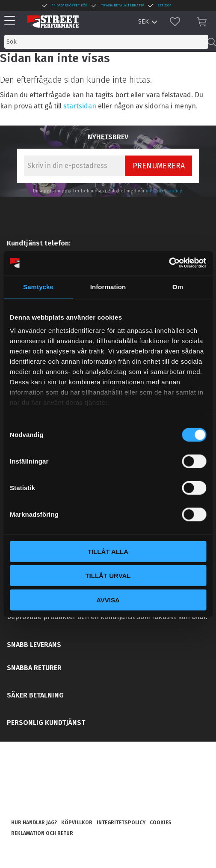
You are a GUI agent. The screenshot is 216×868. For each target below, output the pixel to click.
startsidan (80, 106)
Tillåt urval (108, 576)
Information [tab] (108, 286)
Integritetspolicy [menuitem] (121, 823)
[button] (12, 21)
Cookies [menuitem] (161, 823)
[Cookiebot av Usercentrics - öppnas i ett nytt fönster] (169, 263)
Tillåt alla (108, 551)
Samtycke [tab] (38, 286)
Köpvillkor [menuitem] (77, 823)
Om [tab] (178, 286)
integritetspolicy (164, 191)
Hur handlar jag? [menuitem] (34, 823)
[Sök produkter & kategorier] (106, 42)
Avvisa (108, 600)
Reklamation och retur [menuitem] (42, 833)
